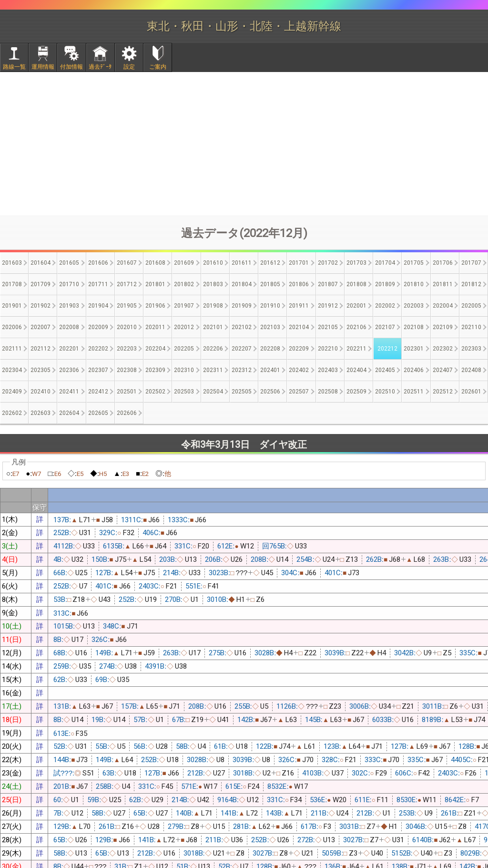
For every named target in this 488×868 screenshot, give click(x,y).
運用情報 (43, 67)
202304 (12, 370)
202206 (213, 349)
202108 (414, 327)
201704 (385, 263)
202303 (471, 349)
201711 (98, 284)
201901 (12, 306)
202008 (69, 327)
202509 (356, 392)
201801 (155, 284)
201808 (356, 284)
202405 (385, 370)
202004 (443, 306)
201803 (213, 284)
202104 (299, 327)
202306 (69, 370)
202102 (242, 327)
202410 (41, 392)
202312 (242, 370)
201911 (299, 306)
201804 (242, 284)
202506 (270, 392)
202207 (242, 349)
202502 (155, 392)
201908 (213, 306)
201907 (184, 306)
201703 (356, 263)
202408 (471, 370)
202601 (471, 392)
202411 (69, 392)
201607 (127, 263)
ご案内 (158, 67)
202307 (98, 370)
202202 (98, 349)
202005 (471, 306)
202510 (385, 392)
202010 (127, 327)
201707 (471, 263)
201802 (184, 284)
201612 (270, 263)
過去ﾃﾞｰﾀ (100, 67)
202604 (69, 413)
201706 (443, 263)
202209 (299, 349)
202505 (242, 392)
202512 (443, 392)
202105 (328, 327)
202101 (213, 327)
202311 (213, 370)
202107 (385, 327)
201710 (69, 284)
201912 (328, 306)
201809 (385, 284)
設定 (129, 67)
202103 (270, 327)
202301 (414, 349)
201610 (213, 263)
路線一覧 (14, 67)
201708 (12, 284)
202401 (270, 370)
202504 (213, 392)
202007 (41, 327)
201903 (69, 306)
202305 (41, 370)
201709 (41, 284)
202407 (443, 370)
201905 (127, 306)
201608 (155, 263)
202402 (299, 370)
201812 (471, 284)
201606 (98, 263)
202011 (155, 327)
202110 (471, 327)
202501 (127, 392)
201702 (328, 263)
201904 (98, 306)
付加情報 (71, 67)
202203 (127, 349)
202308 (127, 370)
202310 (184, 370)
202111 (12, 349)
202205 (184, 349)
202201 (69, 349)
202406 (414, 370)
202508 (328, 392)
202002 (385, 306)
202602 (12, 413)
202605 (98, 413)
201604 (41, 263)
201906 (155, 306)
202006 (12, 327)
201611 (242, 263)
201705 (414, 263)
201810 (414, 284)
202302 (443, 349)
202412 (98, 392)
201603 (12, 263)
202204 (155, 349)
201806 (299, 284)
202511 (414, 392)
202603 (41, 413)
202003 (414, 306)
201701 (299, 263)
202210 (328, 349)
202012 (184, 327)
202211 (356, 349)
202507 (299, 392)
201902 (41, 306)
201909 (242, 306)
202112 (41, 349)
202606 (127, 413)
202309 (155, 370)
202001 (356, 306)
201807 (328, 284)
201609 (184, 263)
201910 (270, 306)
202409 (12, 392)
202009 (98, 327)
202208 (270, 349)
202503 (184, 392)
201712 (127, 284)
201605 (69, 263)
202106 (356, 327)
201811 (443, 284)
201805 (270, 284)
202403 (328, 370)
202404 (356, 370)
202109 (443, 327)
